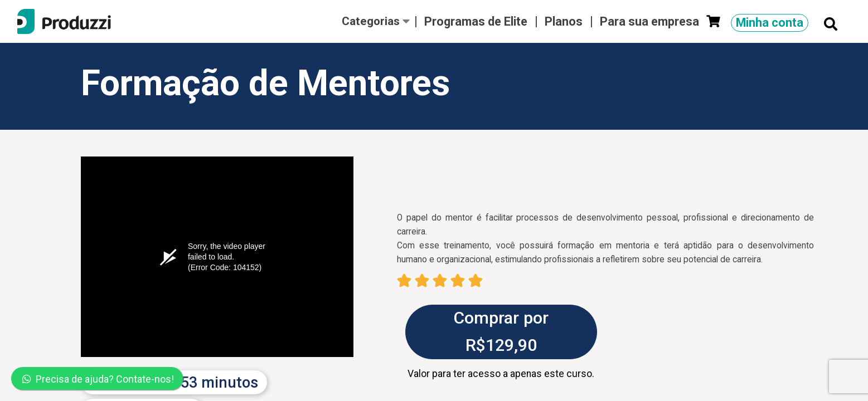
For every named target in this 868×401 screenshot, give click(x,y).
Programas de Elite (477, 21)
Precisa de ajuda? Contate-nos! (98, 379)
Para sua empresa (651, 21)
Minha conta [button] (770, 23)
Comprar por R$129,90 (501, 331)
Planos (565, 21)
